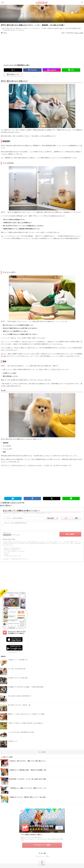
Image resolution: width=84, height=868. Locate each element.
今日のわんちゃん (39, 856)
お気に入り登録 (79, 33)
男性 (76, 518)
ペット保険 (46, 856)
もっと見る (42, 752)
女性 (66, 518)
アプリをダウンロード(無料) (42, 845)
